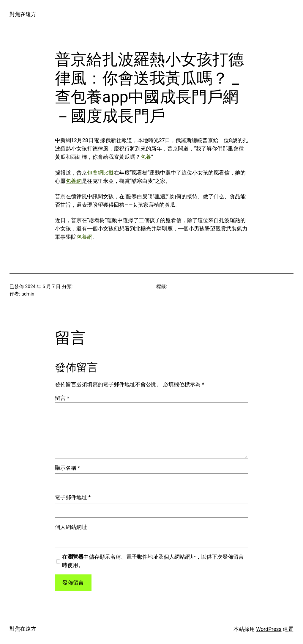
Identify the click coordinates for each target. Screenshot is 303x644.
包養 (146, 157)
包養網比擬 (100, 173)
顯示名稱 (67, 468)
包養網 (74, 181)
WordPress (269, 629)
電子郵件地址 (73, 497)
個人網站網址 (71, 527)
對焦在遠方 (23, 14)
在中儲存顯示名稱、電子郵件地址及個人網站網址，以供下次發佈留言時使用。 (153, 561)
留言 (62, 398)
